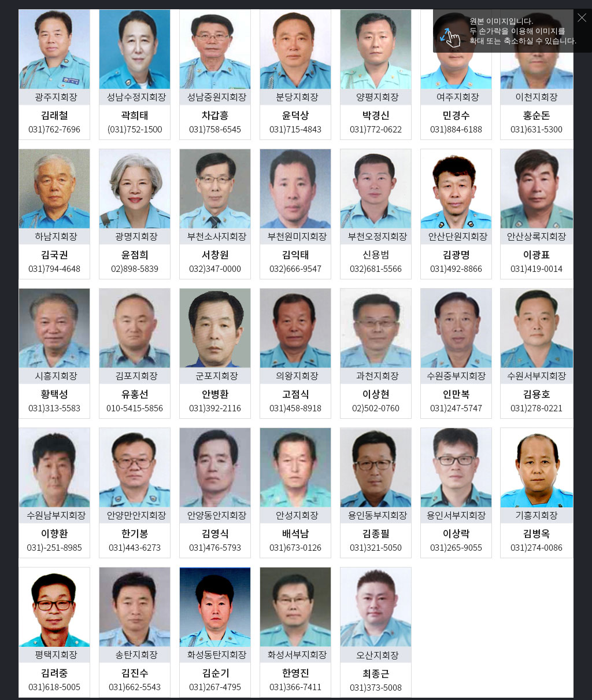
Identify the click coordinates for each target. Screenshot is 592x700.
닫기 (585, 21)
